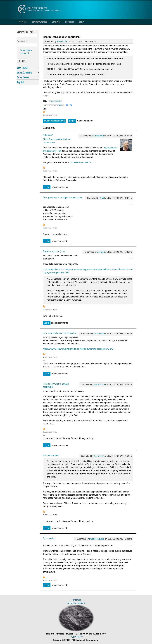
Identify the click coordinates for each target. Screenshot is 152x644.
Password (22, 41)
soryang (101, 252)
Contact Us (56, 22)
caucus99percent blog (54, 121)
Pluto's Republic (97, 539)
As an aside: (49, 538)
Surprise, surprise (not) (54, 251)
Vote (45, 109)
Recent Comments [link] (24, 72)
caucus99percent (37, 8)
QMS (102, 198)
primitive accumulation (81, 162)
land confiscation (56, 101)
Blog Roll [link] (20, 82)
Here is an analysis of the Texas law (60, 333)
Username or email (25, 32)
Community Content (40, 22)
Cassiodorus (99, 136)
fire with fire (62, 41)
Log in (82, 22)
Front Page (23, 22)
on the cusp (99, 334)
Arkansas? (48, 135)
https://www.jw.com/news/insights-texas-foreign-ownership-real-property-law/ (78, 349)
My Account (70, 22)
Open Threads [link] (23, 68)
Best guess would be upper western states (62, 197)
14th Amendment (51, 455)
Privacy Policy (76, 637)
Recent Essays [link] (23, 77)
